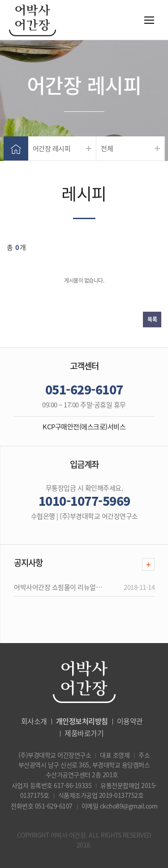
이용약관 (130, 721)
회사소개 (34, 721)
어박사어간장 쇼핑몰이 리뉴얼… (58, 587)
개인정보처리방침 (82, 721)
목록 (152, 319)
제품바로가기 (84, 733)
